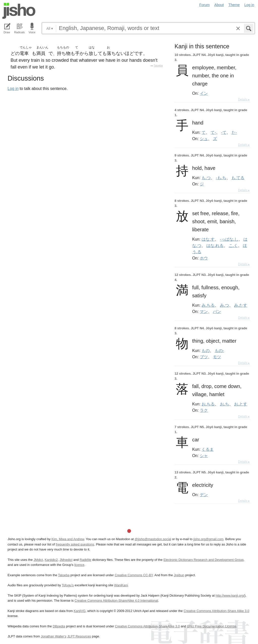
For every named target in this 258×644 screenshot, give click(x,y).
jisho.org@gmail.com (208, 539)
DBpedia (59, 626)
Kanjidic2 (51, 560)
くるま (208, 449)
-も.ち (221, 178)
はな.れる (215, 245)
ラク (204, 410)
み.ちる (208, 305)
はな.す (208, 239)
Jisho (19, 11)
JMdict (38, 560)
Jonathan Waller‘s (54, 636)
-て (224, 132)
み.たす (241, 305)
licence (79, 565)
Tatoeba (158, 66)
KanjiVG (79, 611)
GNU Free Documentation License (212, 626)
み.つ (224, 305)
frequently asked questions (75, 544)
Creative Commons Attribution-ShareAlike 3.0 (147, 626)
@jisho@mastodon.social (153, 539)
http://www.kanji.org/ (230, 595)
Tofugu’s (68, 585)
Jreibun (179, 575)
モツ (217, 357)
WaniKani (121, 585)
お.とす (241, 404)
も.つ (206, 178)
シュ (204, 139)
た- (234, 132)
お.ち (224, 404)
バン (217, 311)
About (219, 5)
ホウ (204, 258)
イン (204, 93)
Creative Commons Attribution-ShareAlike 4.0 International (116, 601)
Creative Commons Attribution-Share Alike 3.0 (216, 611)
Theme (234, 5)
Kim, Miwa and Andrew (68, 539)
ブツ (204, 357)
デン (204, 495)
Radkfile (85, 560)
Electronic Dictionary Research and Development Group (204, 560)
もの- (219, 350)
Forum (205, 5)
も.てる (238, 178)
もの (206, 350)
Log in (249, 5)
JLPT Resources (79, 636)
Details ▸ (244, 100)
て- (213, 132)
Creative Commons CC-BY (134, 575)
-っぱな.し (229, 239)
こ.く (233, 245)
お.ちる (208, 404)
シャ (204, 456)
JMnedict (66, 560)
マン (204, 311)
